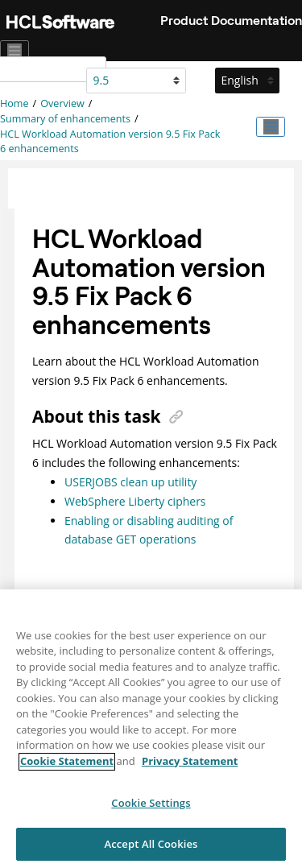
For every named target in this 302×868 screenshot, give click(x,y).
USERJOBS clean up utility (130, 482)
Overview (62, 103)
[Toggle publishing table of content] (271, 127)
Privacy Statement (190, 768)
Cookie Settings (151, 810)
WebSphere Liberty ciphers (135, 501)
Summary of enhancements (65, 119)
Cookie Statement (67, 768)
